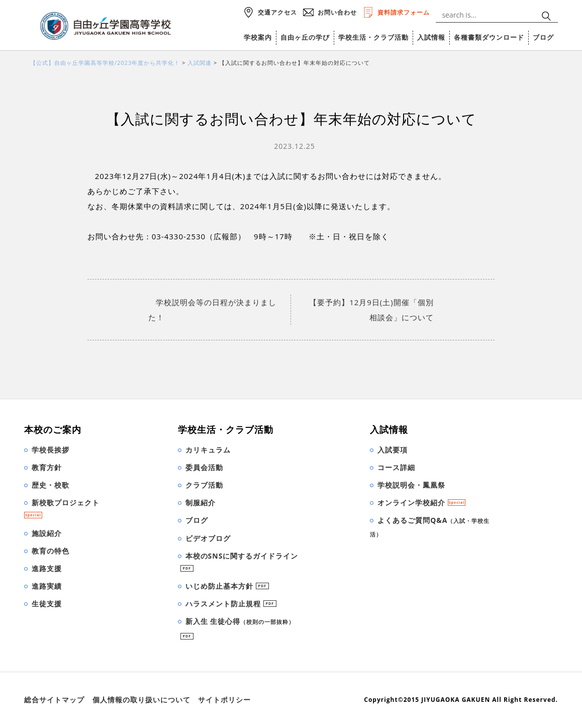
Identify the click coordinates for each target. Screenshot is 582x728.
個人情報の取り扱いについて (141, 700)
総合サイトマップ (54, 700)
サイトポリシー (224, 700)
